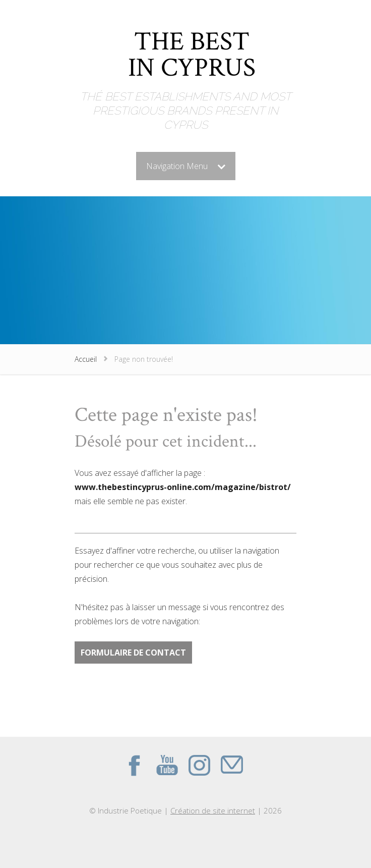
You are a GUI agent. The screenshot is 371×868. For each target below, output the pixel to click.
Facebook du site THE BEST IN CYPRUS (135, 765)
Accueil (86, 359)
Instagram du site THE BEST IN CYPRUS (199, 765)
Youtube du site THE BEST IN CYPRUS (167, 765)
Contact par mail (231, 765)
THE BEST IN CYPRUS (192, 57)
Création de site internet (213, 810)
